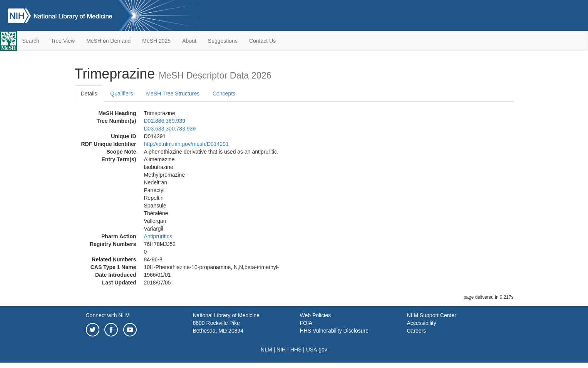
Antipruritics (158, 236)
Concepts (224, 94)
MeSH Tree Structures (173, 94)
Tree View (63, 41)
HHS (296, 350)
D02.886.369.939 (165, 121)
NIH (281, 350)
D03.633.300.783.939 (170, 129)
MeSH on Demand (108, 41)
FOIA (306, 323)
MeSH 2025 (156, 41)
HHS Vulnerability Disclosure (334, 331)
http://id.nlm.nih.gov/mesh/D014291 (186, 144)
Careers (417, 331)
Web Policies (316, 315)
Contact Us (262, 41)
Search (31, 41)
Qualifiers (121, 94)
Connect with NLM (108, 315)
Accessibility (422, 323)
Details (89, 94)
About (189, 41)
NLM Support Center (432, 315)
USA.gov (317, 350)
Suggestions (223, 41)
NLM (266, 350)
